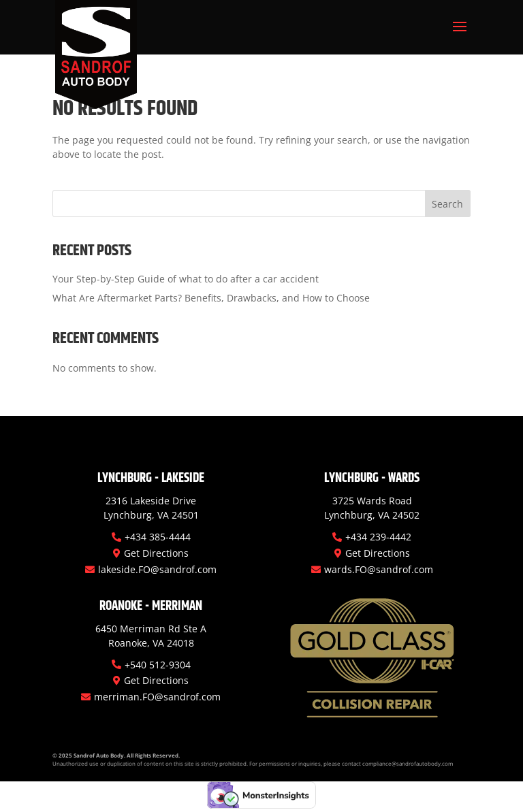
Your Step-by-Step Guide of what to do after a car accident (186, 279)
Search (447, 204)
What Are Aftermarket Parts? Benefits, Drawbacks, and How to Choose (211, 298)
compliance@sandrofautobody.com (408, 763)
